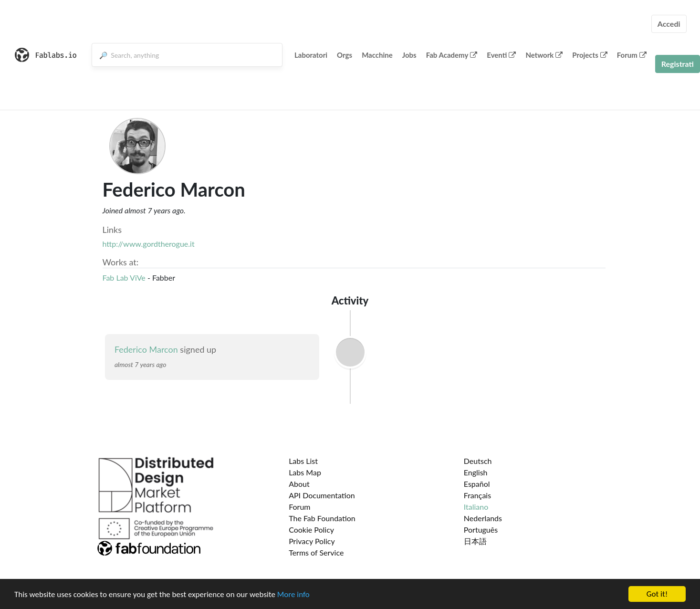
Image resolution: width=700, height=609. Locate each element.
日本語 (475, 541)
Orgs (345, 55)
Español (477, 484)
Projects (590, 55)
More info (293, 595)
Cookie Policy (311, 530)
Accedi (669, 24)
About (299, 484)
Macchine (377, 55)
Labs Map (305, 472)
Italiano (476, 507)
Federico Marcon (146, 349)
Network (544, 55)
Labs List (303, 461)
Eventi (501, 55)
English (476, 472)
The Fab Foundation (322, 518)
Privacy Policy (312, 541)
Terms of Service (316, 552)
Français (477, 495)
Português (481, 530)
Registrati (678, 64)
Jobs (409, 55)
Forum (632, 55)
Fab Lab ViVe (124, 278)
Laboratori (311, 55)
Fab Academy (452, 55)
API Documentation (322, 495)
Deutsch (478, 461)
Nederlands (483, 518)
